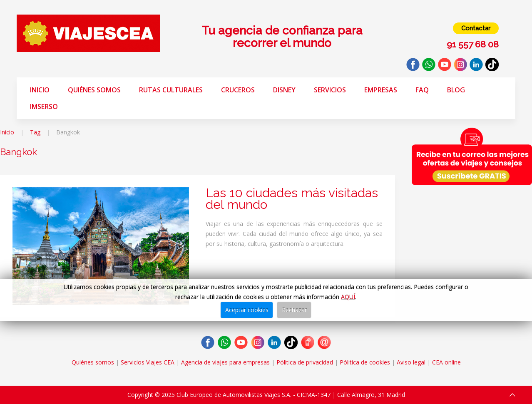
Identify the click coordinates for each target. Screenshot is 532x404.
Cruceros (238, 90)
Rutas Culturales (171, 90)
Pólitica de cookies (365, 362)
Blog (456, 90)
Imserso (44, 107)
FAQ (422, 90)
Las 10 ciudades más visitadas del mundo (292, 199)
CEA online (446, 362)
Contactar (476, 28)
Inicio (40, 90)
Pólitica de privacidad (305, 362)
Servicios (330, 90)
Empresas (381, 90)
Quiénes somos (94, 90)
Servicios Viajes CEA (148, 362)
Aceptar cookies (247, 310)
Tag (35, 132)
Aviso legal (411, 362)
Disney (284, 90)
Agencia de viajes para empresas (225, 362)
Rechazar (294, 310)
